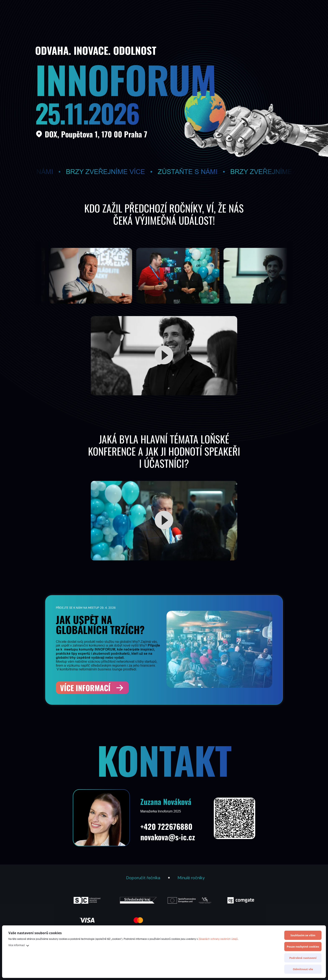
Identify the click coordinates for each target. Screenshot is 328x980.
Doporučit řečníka (143, 878)
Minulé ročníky (191, 878)
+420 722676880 (166, 826)
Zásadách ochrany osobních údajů (218, 939)
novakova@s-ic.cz (168, 837)
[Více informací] (92, 688)
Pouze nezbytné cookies (303, 947)
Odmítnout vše (303, 969)
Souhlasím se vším (303, 935)
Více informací (17, 945)
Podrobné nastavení (303, 958)
